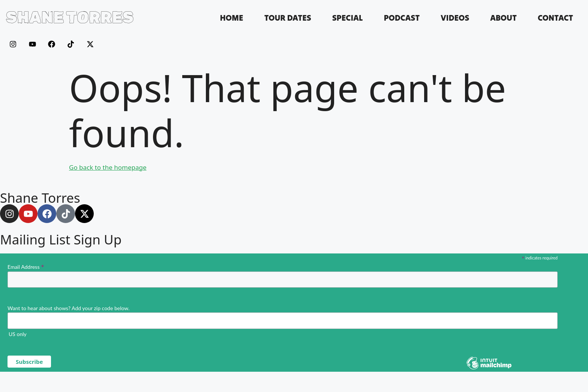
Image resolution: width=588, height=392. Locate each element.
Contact (555, 18)
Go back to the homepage (108, 167)
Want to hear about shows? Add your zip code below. (68, 308)
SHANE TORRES (70, 17)
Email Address (26, 267)
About (503, 18)
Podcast (402, 18)
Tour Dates (288, 18)
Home (231, 18)
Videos (455, 18)
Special (348, 18)
